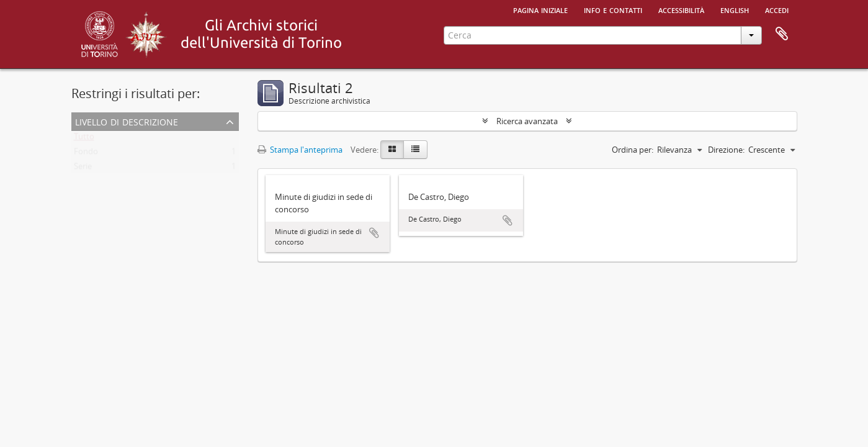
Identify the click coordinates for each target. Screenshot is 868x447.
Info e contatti (613, 9)
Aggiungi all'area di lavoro (374, 233)
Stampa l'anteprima (300, 150)
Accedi (777, 9)
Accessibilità (681, 9)
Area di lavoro (782, 34)
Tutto (84, 139)
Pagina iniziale (540, 9)
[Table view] (415, 150)
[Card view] (392, 150)
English (735, 9)
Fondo (86, 154)
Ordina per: (633, 150)
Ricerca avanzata (527, 121)
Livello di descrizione (127, 121)
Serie (83, 169)
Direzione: (726, 150)
